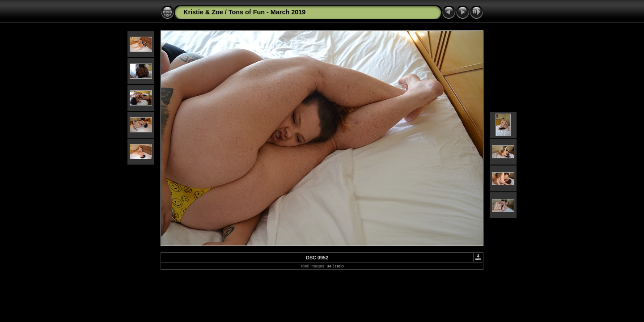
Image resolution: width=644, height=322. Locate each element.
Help (339, 266)
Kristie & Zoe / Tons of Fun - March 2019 (244, 12)
